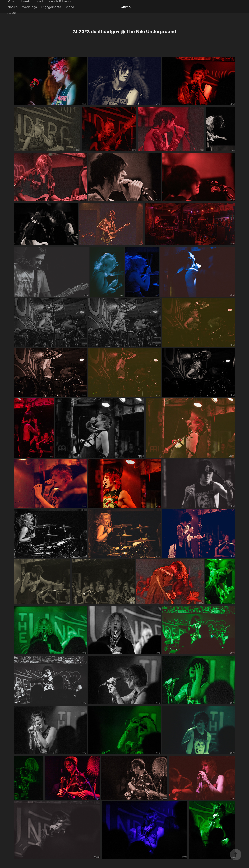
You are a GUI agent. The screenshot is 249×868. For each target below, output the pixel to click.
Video (70, 7)
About (12, 12)
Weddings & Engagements (42, 7)
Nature (13, 7)
